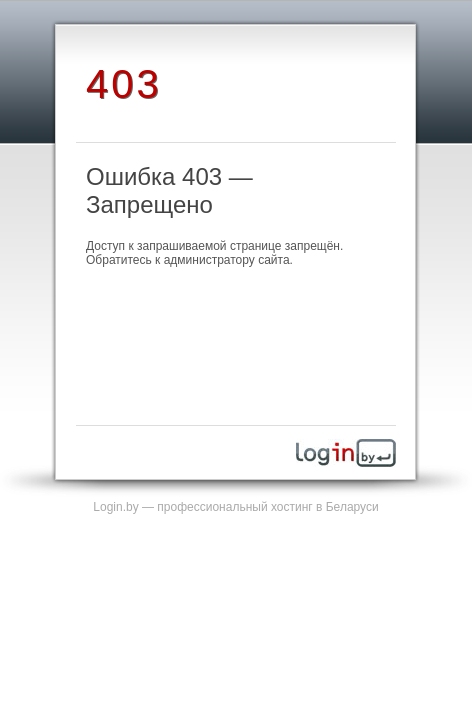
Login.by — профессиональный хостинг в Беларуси (235, 507)
